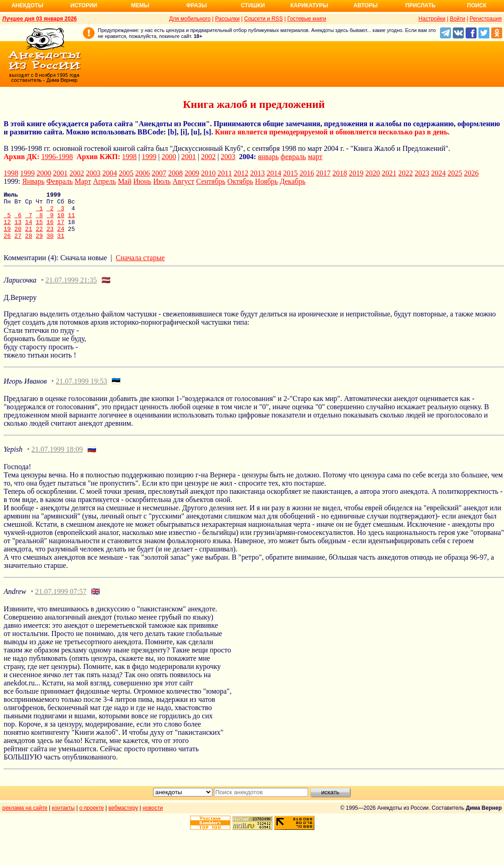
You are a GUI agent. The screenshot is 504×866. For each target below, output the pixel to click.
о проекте (92, 818)
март (315, 157)
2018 (340, 173)
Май (125, 181)
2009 (192, 173)
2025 (455, 173)
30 (50, 245)
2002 (208, 157)
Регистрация (486, 19)
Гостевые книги (307, 19)
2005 (126, 173)
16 (50, 229)
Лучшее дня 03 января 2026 (40, 19)
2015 (290, 173)
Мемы (140, 5)
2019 (356, 173)
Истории (84, 5)
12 (7, 229)
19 (7, 237)
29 (39, 245)
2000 (169, 157)
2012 (241, 173)
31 (61, 245)
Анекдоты (27, 5)
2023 (422, 173)
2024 (438, 173)
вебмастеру (123, 818)
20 (18, 237)
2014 (274, 173)
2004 (110, 173)
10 (61, 220)
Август (184, 181)
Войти (457, 19)
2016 (307, 173)
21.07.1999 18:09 (57, 459)
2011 (225, 173)
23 (50, 237)
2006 (143, 173)
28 (29, 245)
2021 (389, 173)
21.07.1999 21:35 (71, 290)
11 (72, 220)
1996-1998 (57, 157)
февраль (293, 157)
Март (83, 181)
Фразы (196, 5)
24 (61, 237)
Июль (162, 181)
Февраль (59, 181)
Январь (33, 181)
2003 (228, 157)
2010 (208, 173)
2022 (405, 173)
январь (268, 157)
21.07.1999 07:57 (61, 601)
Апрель (104, 181)
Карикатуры (309, 5)
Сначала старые (140, 267)
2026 (471, 173)
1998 (129, 157)
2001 (189, 157)
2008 (175, 173)
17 (61, 229)
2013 (257, 173)
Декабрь (292, 181)
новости (153, 818)
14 (29, 229)
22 (39, 237)
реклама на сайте (25, 818)
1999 (149, 157)
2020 (372, 173)
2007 (159, 173)
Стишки (253, 5)
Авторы (366, 5)
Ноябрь (266, 181)
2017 (323, 173)
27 (18, 245)
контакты (64, 818)
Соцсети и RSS (263, 19)
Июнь (142, 181)
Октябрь (240, 181)
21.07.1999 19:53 (81, 391)
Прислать (420, 5)
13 (18, 229)
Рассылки (228, 19)
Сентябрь (211, 181)
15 (39, 229)
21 (29, 237)
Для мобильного (190, 19)
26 (7, 245)
